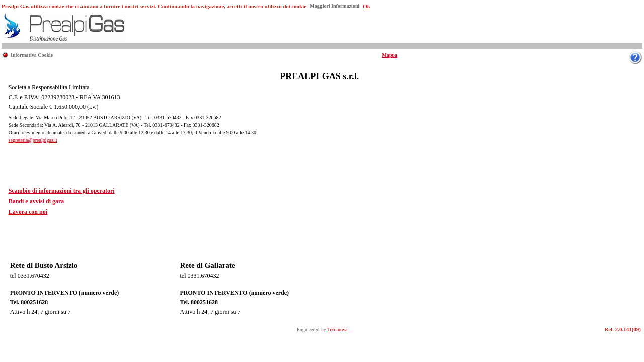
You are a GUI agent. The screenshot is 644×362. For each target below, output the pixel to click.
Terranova (337, 330)
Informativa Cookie (32, 55)
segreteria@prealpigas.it (33, 140)
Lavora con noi (28, 212)
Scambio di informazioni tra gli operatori (62, 191)
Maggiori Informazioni (335, 6)
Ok (367, 6)
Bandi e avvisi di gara (36, 201)
